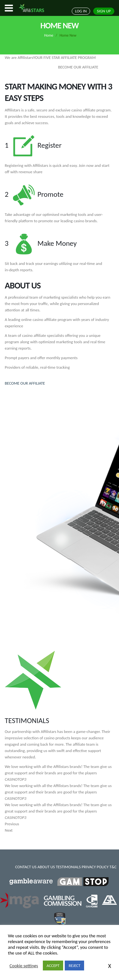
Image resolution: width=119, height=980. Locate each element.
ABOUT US (46, 867)
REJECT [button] (74, 966)
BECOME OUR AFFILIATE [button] (25, 383)
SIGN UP (104, 11)
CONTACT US (26, 867)
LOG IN (81, 11)
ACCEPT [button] (53, 966)
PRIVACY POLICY (95, 867)
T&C (113, 867)
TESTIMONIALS (68, 867)
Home (49, 35)
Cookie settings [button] (24, 966)
